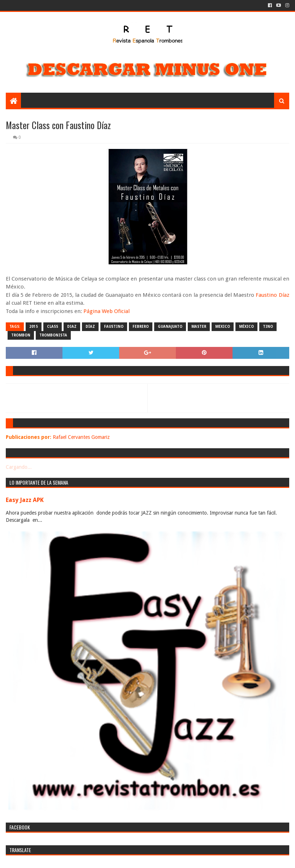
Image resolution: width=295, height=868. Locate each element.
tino (268, 327)
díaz (90, 327)
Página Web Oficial (107, 311)
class (53, 327)
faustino (114, 327)
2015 (34, 327)
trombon (21, 335)
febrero (141, 327)
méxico (246, 327)
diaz (72, 327)
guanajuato (170, 327)
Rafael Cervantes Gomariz (81, 437)
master (199, 327)
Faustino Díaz (272, 295)
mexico (223, 327)
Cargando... (19, 467)
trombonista (53, 335)
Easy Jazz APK (25, 500)
